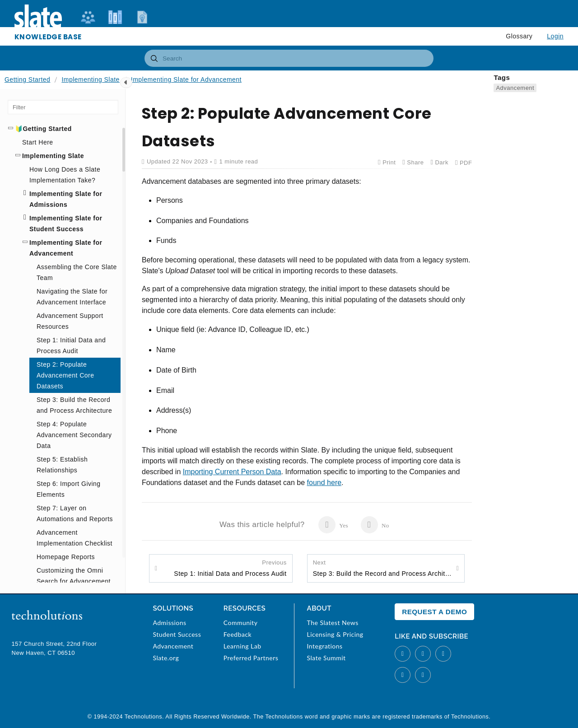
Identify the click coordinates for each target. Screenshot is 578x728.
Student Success (177, 634)
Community (241, 623)
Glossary (519, 36)
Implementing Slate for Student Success (66, 224)
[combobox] (289, 58)
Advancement (515, 88)
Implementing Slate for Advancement (186, 79)
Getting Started (27, 79)
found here (324, 483)
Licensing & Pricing (335, 634)
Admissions (169, 623)
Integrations (325, 646)
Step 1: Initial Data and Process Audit (230, 568)
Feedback (238, 634)
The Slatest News (333, 623)
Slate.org (166, 658)
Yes (333, 525)
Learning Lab (242, 646)
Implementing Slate (90, 79)
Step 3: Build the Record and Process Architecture (382, 568)
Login (555, 36)
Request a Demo (434, 612)
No (375, 525)
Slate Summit (326, 658)
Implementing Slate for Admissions (66, 199)
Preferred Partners (251, 658)
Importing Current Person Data (232, 472)
